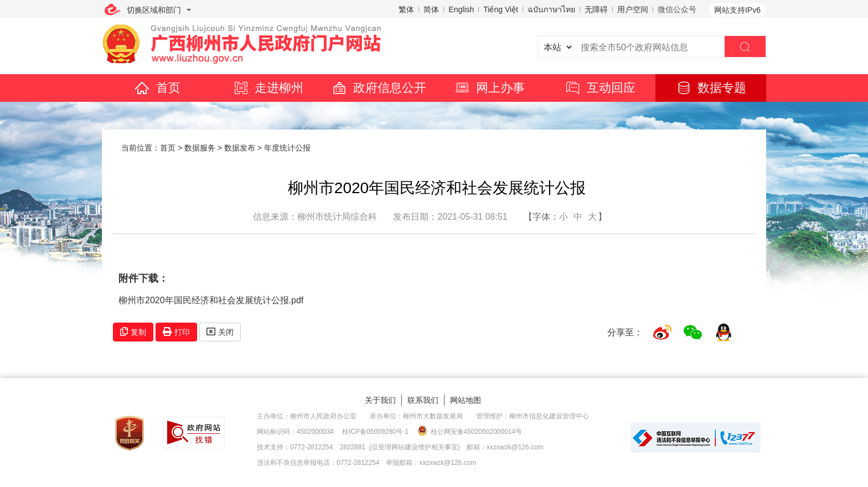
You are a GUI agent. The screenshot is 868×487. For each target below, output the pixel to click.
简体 (431, 9)
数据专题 (711, 88)
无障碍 (596, 9)
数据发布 (240, 148)
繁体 (406, 9)
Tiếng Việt (501, 9)
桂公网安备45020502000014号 (470, 431)
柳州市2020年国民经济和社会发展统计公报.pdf (211, 300)
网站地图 (466, 400)
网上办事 (489, 88)
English (461, 9)
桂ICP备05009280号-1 (375, 432)
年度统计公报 (287, 148)
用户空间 (633, 9)
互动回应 (600, 88)
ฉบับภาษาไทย (551, 9)
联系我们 (423, 400)
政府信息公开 (379, 88)
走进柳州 (268, 88)
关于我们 (380, 400)
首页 (157, 88)
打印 (176, 332)
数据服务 (200, 148)
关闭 (220, 332)
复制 (133, 332)
